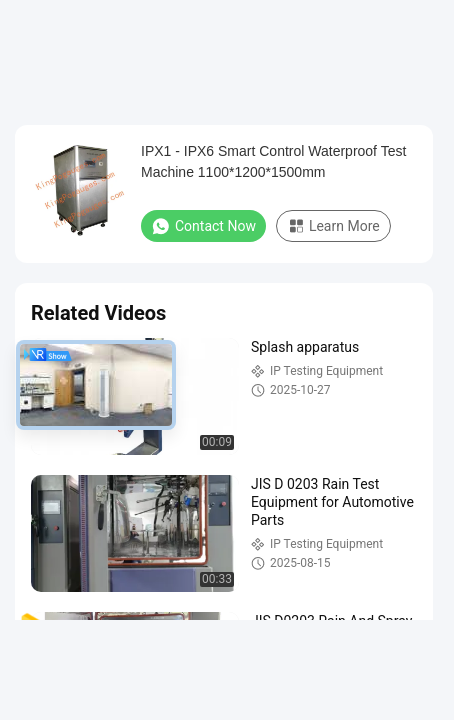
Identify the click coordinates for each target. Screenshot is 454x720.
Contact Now (203, 226)
